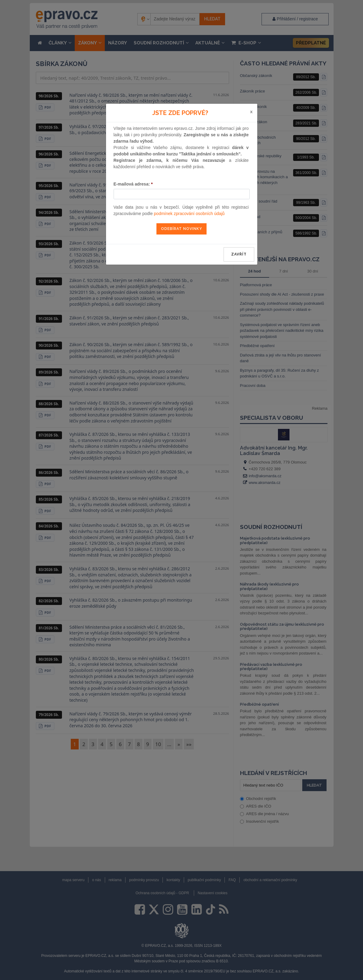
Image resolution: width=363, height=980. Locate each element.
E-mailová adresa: (133, 184)
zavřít (239, 254)
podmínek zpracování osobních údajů (189, 214)
